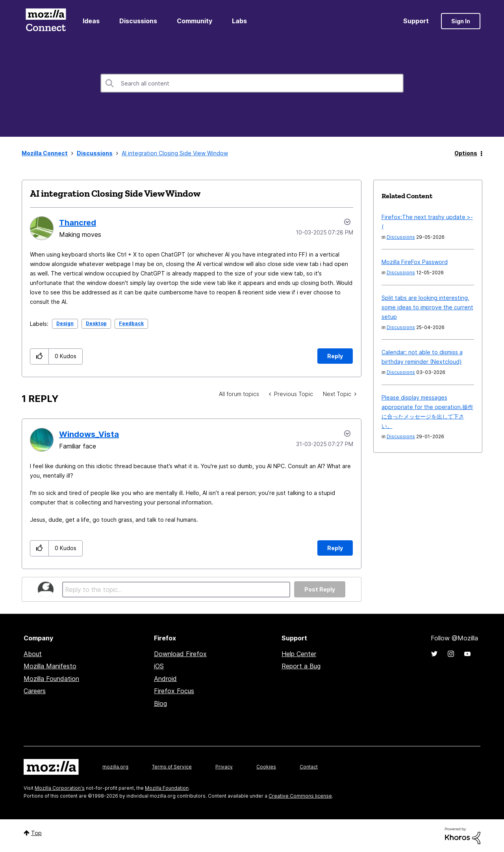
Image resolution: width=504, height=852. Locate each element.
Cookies (266, 767)
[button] (40, 356)
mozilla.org (115, 767)
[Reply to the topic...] (176, 590)
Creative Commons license (300, 796)
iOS (159, 666)
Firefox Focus (174, 691)
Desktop (96, 323)
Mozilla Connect (46, 21)
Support (416, 21)
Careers (35, 691)
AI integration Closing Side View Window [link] (175, 153)
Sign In (461, 21)
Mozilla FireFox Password (415, 262)
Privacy (224, 767)
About (33, 654)
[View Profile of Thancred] (78, 223)
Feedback (131, 323)
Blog (160, 703)
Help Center (299, 654)
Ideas (91, 21)
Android (165, 679)
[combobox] (252, 83)
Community (195, 21)
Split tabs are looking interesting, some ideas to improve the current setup (427, 307)
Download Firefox (180, 654)
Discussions (138, 21)
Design (65, 323)
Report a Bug (301, 666)
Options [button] (466, 153)
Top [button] (36, 833)
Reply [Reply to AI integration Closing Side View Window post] (335, 356)
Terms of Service (172, 767)
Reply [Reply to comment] (335, 548)
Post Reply (320, 589)
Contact (309, 767)
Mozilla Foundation (51, 679)
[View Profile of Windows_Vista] (89, 434)
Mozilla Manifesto (50, 666)
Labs (239, 21)
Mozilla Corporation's (60, 788)
